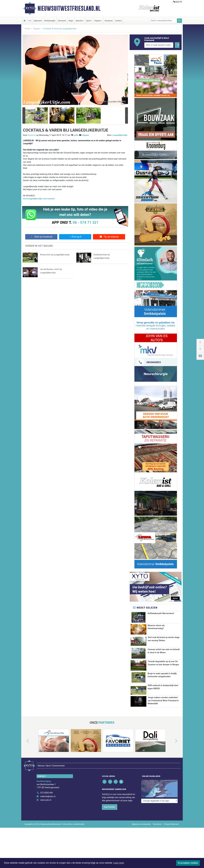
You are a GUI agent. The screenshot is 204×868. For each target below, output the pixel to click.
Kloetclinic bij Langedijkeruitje (55, 255)
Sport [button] (89, 21)
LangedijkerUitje (120, 135)
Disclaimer (157, 850)
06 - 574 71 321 (86, 222)
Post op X (75, 237)
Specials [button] (79, 21)
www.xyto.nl (46, 826)
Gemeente (62, 21)
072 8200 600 (46, 818)
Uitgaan (36, 29)
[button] (24, 116)
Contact (118, 21)
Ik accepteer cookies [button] (188, 863)
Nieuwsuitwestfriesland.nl (69, 8)
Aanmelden (110, 833)
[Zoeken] (179, 21)
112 (30, 21)
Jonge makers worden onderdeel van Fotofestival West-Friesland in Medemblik (163, 718)
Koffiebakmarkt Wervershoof (161, 613)
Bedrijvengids (50, 21)
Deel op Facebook (41, 237)
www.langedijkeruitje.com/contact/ (39, 199)
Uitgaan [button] (98, 21)
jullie (76, 135)
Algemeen (38, 21)
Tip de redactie (109, 237)
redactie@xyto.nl (48, 822)
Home (27, 29)
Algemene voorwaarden (141, 850)
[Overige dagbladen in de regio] (159, 812)
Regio (71, 21)
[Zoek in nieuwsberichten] (163, 21)
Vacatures (109, 21)
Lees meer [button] (119, 863)
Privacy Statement (171, 850)
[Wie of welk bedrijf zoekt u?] (159, 45)
